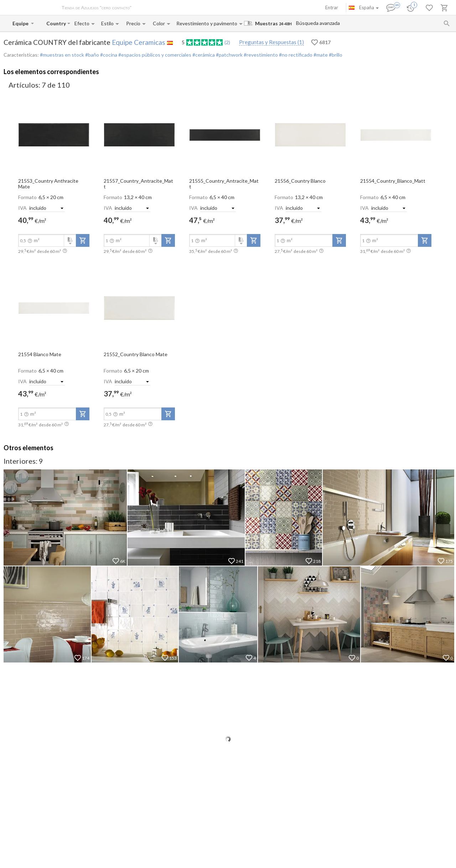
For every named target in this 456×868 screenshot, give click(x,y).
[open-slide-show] (54, 134)
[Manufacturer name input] (21, 23)
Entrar (332, 7)
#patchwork (229, 55)
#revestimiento (260, 55)
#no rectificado (295, 55)
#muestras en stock (62, 55)
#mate (320, 55)
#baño (92, 55)
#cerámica (203, 55)
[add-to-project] (83, 240)
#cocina (108, 55)
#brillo (335, 55)
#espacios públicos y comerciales (154, 55)
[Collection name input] (56, 23)
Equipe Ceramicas (139, 42)
